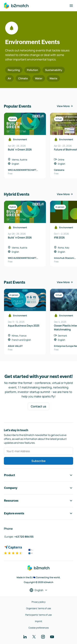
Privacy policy (38, 602)
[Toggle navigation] (71, 6)
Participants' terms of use (38, 615)
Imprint (39, 621)
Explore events (38, 513)
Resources (38, 501)
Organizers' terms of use (38, 608)
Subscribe (38, 461)
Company (38, 488)
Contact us (38, 406)
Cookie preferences (39, 628)
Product (38, 475)
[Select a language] (38, 590)
